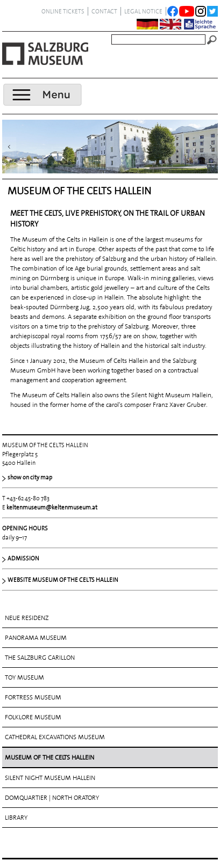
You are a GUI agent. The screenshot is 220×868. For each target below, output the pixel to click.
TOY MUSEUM (24, 677)
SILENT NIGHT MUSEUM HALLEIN (50, 778)
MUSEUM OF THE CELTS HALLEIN (49, 757)
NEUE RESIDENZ (27, 618)
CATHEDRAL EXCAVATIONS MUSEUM (55, 737)
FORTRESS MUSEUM (33, 697)
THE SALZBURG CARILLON (40, 658)
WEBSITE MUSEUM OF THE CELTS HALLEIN (63, 580)
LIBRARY (16, 818)
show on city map (30, 477)
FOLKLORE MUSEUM (33, 717)
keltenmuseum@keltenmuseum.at (52, 507)
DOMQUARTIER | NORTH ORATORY (52, 798)
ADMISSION (23, 558)
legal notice (143, 11)
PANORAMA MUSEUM (36, 638)
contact (104, 11)
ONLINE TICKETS (63, 11)
